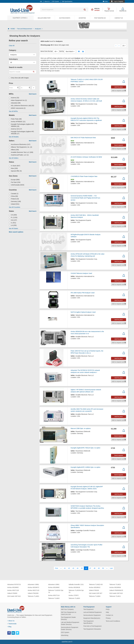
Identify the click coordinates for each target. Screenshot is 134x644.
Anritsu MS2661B (74, 587)
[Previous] (61, 568)
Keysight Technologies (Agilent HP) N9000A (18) (21, 125)
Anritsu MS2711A (54, 595)
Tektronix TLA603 (74, 598)
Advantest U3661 (33, 584)
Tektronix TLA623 (115, 584)
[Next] (107, 568)
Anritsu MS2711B (13, 590)
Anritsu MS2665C (13, 587)
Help (107, 612)
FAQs (108, 609)
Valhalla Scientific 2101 (76, 584)
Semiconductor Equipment (92, 615)
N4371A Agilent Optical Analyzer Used (83, 312)
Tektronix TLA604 (95, 596)
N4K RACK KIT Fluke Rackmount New (83, 138)
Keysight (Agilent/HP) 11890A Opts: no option (85, 467)
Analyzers (39, 29)
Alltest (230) (14, 150)
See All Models (14, 137)
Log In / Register (119, 1)
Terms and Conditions (113, 621)
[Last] (111, 568)
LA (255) (13, 225)
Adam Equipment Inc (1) (18, 100)
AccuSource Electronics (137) (20, 144)
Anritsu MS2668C (54, 587)
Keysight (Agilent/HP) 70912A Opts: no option (85, 448)
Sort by (62, 51)
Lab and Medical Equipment (93, 612)
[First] (56, 568)
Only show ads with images (19, 78)
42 (69, 568)
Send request (119, 145)
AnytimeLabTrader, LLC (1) (19, 155)
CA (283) (13, 215)
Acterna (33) (14, 98)
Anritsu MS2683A (115, 587)
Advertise (82, 18)
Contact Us (119, 18)
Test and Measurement (26, 29)
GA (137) (13, 220)
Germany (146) (15, 201)
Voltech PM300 (12, 593)
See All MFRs (13, 111)
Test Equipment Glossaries (92, 629)
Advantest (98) (15, 103)
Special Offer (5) (15, 171)
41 (65, 568)
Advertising (65, 635)
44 (78, 568)
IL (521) (12, 223)
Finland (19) (14, 199)
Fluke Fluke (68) (15, 119)
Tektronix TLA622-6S (96, 584)
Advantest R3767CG (14, 584)
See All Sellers (14, 158)
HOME (13, 29)
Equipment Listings (20, 18)
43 (73, 568)
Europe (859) (14, 180)
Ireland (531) (14, 204)
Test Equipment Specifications (89, 622)
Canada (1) (14, 194)
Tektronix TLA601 (33, 596)
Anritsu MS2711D (33, 590)
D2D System (65, 632)
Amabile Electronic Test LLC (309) (21, 152)
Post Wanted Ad (100, 18)
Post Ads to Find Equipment (92, 626)
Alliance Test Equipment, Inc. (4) (20, 147)
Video (105, 1)
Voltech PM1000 (33, 593)
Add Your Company (67, 609)
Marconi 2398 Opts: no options (81, 428)
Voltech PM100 (94, 590)
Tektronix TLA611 (115, 596)
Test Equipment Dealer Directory (68, 618)
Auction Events (65, 18)
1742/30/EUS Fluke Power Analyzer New (84, 176)
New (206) (13, 168)
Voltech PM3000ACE (116, 590)
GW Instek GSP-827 (96, 593)
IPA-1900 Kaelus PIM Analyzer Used (83, 293)
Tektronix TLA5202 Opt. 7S (56, 591)
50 (103, 568)
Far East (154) (15, 182)
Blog (9, 627)
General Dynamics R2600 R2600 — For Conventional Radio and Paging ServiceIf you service (85, 198)
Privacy (108, 618)
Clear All (12, 46)
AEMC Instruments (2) (17, 108)
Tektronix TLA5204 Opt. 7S (76, 591)
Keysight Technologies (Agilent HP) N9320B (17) (21, 133)
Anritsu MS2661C (95, 587)
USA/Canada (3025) (17, 185)
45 (82, 568)
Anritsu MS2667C (33, 587)
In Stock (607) (14, 166)
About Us (11, 621)
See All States (13, 228)
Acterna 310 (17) (15, 129)
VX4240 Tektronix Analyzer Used (81, 273)
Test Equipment (89, 609)
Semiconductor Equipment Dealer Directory (70, 628)
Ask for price (119, 87)
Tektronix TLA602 (54, 598)
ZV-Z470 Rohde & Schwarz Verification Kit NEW (86, 157)
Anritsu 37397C (74, 595)
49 (99, 568)
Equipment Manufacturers (92, 618)
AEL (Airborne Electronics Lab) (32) (22, 106)
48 (95, 568)
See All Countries (14, 207)
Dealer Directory (44, 18)
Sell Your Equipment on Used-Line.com (69, 613)
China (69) (13, 196)
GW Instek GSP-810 (14, 596)
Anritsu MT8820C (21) (17, 122)
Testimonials (12, 624)
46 (86, 568)
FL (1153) (13, 217)
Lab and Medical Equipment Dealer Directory (70, 623)
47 (90, 568)
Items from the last (47, 51)
